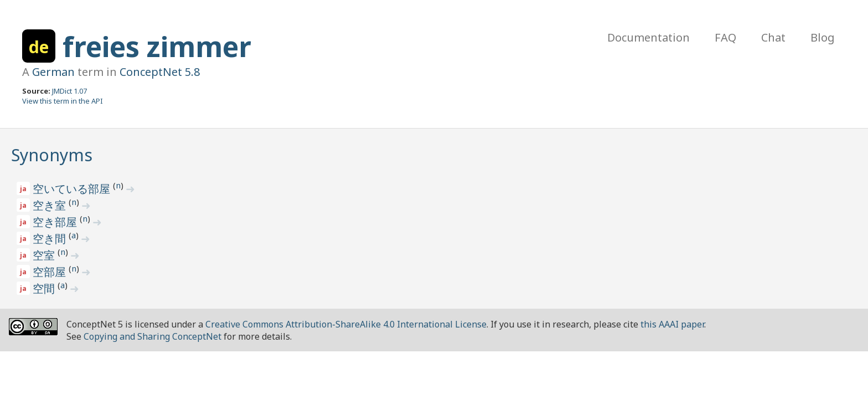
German (53, 72)
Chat (773, 37)
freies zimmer (157, 47)
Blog (823, 37)
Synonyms (52, 155)
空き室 (51, 205)
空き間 (51, 239)
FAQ (725, 37)
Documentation (649, 37)
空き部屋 (56, 222)
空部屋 (51, 272)
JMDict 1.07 (69, 91)
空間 (45, 288)
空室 (45, 255)
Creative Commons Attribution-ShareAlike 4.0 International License (346, 324)
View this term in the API (63, 101)
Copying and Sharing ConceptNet (153, 336)
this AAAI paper (672, 324)
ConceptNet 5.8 (160, 72)
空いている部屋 (73, 189)
